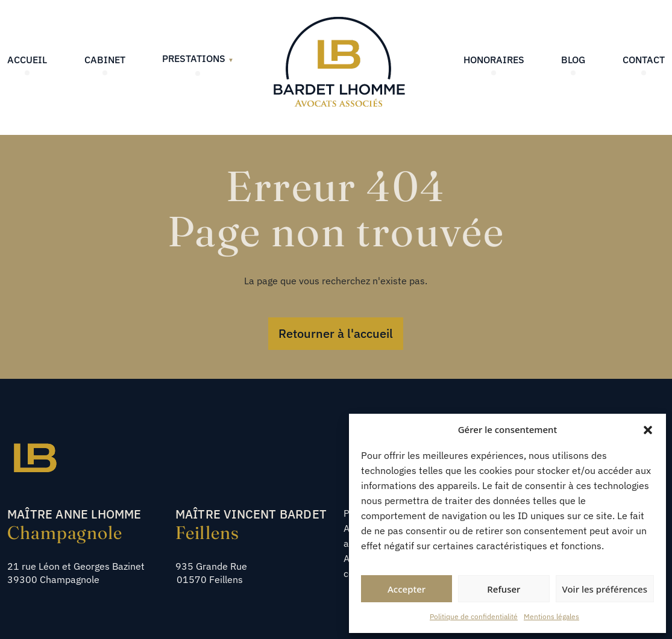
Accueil (27, 60)
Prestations (198, 58)
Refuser (504, 589)
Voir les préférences (605, 589)
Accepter (407, 589)
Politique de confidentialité (474, 616)
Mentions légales (551, 616)
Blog (573, 60)
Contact (644, 60)
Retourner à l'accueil (336, 333)
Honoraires (494, 60)
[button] (648, 429)
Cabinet (105, 60)
